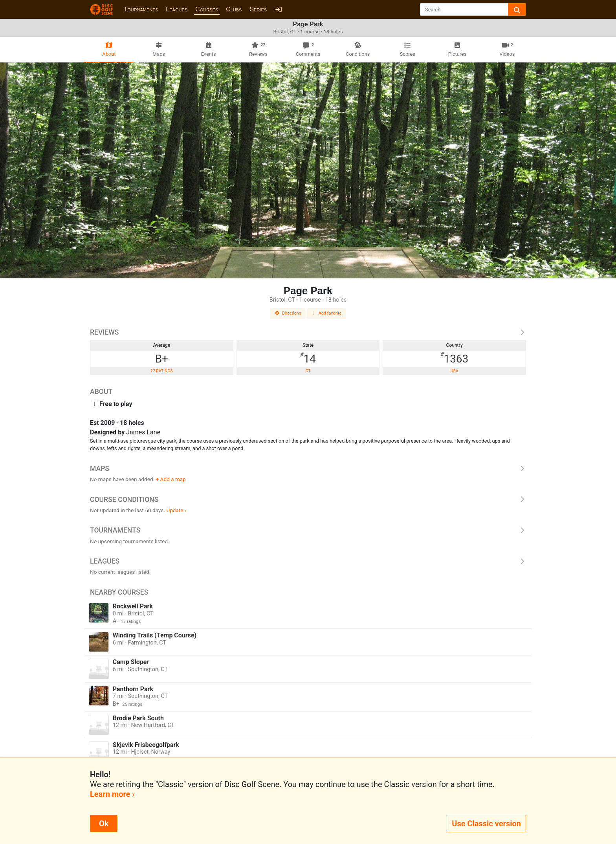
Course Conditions (308, 500)
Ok (104, 824)
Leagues (177, 9)
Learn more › (112, 794)
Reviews (308, 332)
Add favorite (326, 313)
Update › (176, 510)
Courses (207, 9)
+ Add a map (171, 479)
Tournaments (141, 9)
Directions (288, 313)
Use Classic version (486, 824)
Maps (308, 469)
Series (258, 9)
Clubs (234, 9)
